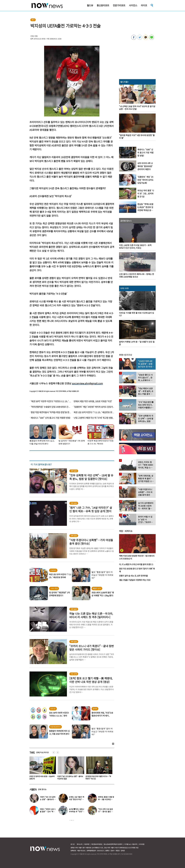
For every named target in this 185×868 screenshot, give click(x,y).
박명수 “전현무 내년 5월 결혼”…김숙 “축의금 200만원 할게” (48, 812)
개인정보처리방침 (97, 844)
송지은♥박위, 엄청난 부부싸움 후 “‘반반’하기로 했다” (77, 812)
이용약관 (87, 844)
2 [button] (72, 820)
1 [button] (70, 820)
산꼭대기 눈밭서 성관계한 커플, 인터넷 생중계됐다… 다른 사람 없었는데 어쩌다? (41, 779)
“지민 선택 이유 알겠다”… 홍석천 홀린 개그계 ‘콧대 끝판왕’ (105, 812)
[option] (42, 769)
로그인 (73, 844)
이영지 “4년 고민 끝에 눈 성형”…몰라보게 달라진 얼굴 (98, 777)
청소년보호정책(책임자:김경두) (113, 844)
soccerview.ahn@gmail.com (87, 383)
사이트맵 (142, 844)
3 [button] (73, 820)
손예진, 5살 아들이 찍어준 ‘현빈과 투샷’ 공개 (77, 799)
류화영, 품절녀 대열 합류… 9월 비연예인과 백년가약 (106, 799)
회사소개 (79, 844)
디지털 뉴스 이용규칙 (131, 844)
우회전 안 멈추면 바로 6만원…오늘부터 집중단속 (70, 777)
